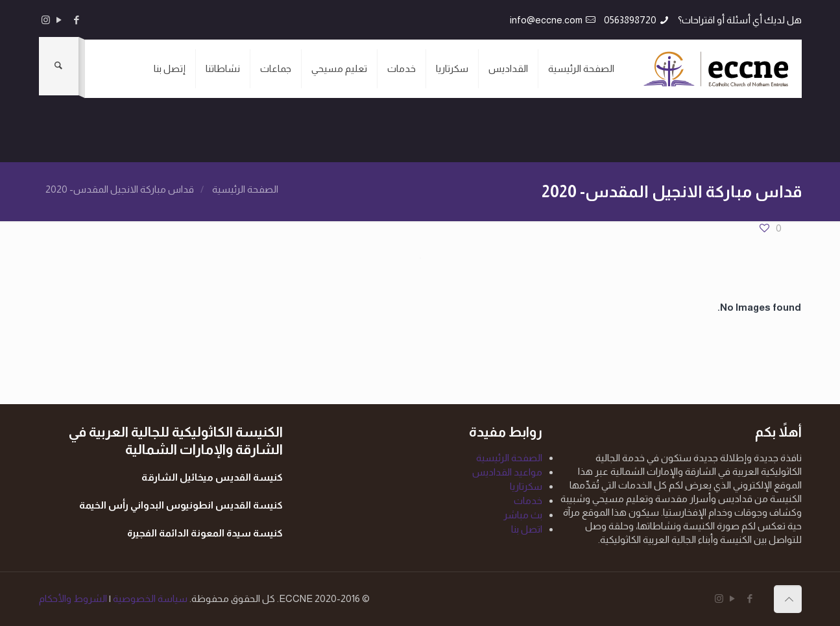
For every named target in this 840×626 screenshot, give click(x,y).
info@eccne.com (546, 20)
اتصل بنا (527, 529)
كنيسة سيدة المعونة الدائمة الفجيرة (205, 533)
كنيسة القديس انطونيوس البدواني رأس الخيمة (181, 505)
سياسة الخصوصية (149, 598)
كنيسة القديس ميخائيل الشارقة (212, 477)
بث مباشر (523, 515)
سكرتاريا (526, 486)
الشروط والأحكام (73, 598)
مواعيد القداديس (507, 472)
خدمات (528, 500)
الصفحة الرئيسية (245, 189)
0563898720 (630, 20)
